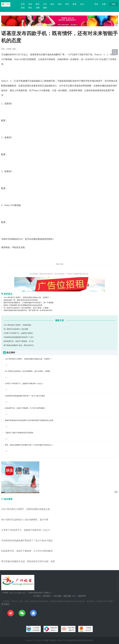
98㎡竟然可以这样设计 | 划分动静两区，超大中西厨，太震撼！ (27, 308)
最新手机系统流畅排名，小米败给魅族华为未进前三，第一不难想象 (28, 303)
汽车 (45, 4)
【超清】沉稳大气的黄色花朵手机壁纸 (19, 433)
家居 (75, 4)
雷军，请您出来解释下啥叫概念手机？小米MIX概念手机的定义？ (29, 445)
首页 (23, 4)
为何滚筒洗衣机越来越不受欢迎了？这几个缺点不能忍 (25, 396)
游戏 (23, 8)
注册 (104, 4)
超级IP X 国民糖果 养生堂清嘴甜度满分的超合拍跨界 (23, 305)
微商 (45, 8)
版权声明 (82, 596)
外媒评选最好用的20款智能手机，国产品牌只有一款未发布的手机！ (28, 310)
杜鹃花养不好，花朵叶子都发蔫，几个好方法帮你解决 (25, 408)
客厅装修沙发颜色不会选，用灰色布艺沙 (19, 345)
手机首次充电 (18, 247)
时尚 (67, 4)
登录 (96, 4)
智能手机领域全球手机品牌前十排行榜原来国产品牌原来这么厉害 (29, 420)
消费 (38, 8)
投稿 (114, 4)
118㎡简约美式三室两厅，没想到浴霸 (17, 325)
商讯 (30, 8)
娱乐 (52, 4)
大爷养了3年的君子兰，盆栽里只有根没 (18, 333)
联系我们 (47, 596)
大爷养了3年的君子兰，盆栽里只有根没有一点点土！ (25, 384)
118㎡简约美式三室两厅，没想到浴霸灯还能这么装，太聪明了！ (27, 297)
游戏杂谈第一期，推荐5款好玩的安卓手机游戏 (21, 300)
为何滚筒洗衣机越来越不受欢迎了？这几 (19, 337)
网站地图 (67, 596)
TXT (74, 596)
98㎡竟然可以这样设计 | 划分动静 (16, 329)
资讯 (30, 4)
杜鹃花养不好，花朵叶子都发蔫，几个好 (19, 341)
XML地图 (57, 596)
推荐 (6, 427)
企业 (82, 4)
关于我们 (37, 596)
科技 (60, 4)
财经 (38, 4)
